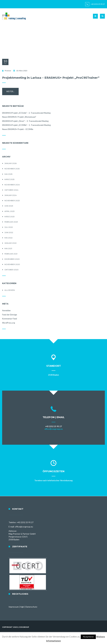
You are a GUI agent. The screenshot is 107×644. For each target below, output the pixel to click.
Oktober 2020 (11, 270)
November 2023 (12, 201)
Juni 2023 (9, 206)
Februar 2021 (11, 254)
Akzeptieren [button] (88, 637)
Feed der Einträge (10, 315)
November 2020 (12, 264)
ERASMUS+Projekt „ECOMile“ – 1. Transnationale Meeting (26, 125)
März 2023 (9, 217)
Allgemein (10, 290)
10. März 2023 (22, 71)
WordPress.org (9, 323)
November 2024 (12, 185)
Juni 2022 (9, 232)
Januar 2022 (10, 243)
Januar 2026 (10, 163)
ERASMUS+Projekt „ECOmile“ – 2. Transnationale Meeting (26, 113)
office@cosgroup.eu (54, 429)
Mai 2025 (8, 174)
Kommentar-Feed (10, 319)
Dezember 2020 (12, 259)
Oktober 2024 (11, 190)
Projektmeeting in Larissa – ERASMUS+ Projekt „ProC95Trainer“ (51, 78)
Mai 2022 (8, 238)
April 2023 (9, 211)
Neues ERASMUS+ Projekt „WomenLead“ (19, 117)
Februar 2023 (11, 222)
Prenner (8, 71)
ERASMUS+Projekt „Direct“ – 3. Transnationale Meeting (25, 121)
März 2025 (9, 179)
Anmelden (6, 310)
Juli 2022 (9, 227)
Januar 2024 (11, 195)
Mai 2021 (8, 248)
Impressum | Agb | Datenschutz (23, 607)
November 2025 (12, 169)
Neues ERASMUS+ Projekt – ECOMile (18, 129)
